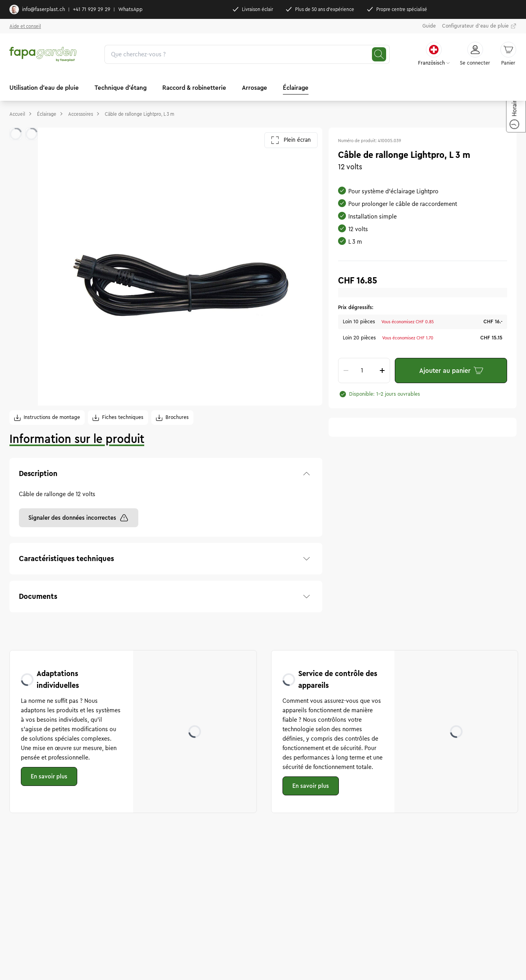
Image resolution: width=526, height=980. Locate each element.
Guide (429, 26)
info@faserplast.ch (37, 9)
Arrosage (255, 88)
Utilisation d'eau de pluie (44, 88)
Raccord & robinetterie (194, 88)
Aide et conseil (25, 26)
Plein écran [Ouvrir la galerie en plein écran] (291, 140)
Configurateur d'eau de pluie (479, 26)
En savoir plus (49, 776)
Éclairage (296, 88)
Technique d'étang (121, 88)
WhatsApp (130, 9)
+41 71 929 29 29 (92, 9)
